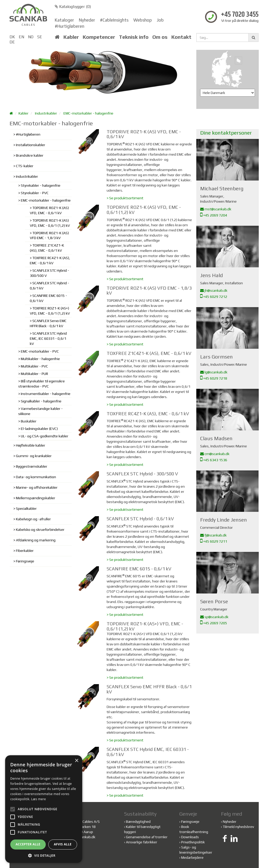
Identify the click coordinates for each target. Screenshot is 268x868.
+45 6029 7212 (214, 297)
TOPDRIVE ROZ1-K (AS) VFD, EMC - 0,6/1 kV (49, 210)
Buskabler (29, 421)
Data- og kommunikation (36, 477)
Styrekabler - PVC (35, 193)
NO (31, 37)
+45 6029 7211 (214, 541)
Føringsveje (25, 561)
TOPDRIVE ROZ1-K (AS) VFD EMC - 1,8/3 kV (49, 235)
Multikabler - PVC (34, 366)
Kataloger (64, 20)
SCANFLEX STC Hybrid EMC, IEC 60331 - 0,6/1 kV (48, 338)
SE (40, 37)
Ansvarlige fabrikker (142, 842)
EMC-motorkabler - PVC (40, 351)
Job (160, 20)
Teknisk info (134, 37)
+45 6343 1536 (214, 460)
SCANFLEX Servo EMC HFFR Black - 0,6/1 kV (48, 323)
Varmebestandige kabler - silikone (40, 411)
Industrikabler (46, 113)
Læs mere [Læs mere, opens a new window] (38, 799)
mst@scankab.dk (216, 209)
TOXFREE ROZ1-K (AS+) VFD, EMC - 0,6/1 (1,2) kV (50, 311)
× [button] (76, 761)
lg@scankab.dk (214, 372)
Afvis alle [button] (63, 844)
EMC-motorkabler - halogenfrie (88, 113)
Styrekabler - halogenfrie (41, 185)
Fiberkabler (25, 551)
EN (21, 37)
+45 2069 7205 (214, 623)
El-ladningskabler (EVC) (39, 429)
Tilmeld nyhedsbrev (238, 827)
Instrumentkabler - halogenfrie (46, 394)
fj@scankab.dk (213, 535)
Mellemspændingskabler (36, 498)
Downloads (190, 837)
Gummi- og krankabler (34, 456)
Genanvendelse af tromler (147, 837)
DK (12, 37)
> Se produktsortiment (125, 198)
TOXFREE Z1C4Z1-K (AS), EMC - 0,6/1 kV (47, 248)
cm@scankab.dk (215, 454)
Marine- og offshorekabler (37, 487)
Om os (160, 37)
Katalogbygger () (73, 7)
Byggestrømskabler (32, 466)
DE (12, 42)
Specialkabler (26, 508)
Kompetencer (99, 37)
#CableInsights (114, 20)
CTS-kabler (25, 166)
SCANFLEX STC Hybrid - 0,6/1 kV (49, 286)
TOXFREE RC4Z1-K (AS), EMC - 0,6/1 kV (50, 260)
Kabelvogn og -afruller (33, 519)
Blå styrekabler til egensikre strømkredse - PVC (41, 384)
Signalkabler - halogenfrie (41, 401)
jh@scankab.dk (214, 290)
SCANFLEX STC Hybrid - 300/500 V (49, 273)
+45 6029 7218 (214, 378)
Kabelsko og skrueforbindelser (40, 530)
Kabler (71, 37)
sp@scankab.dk (214, 617)
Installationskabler (31, 145)
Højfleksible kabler (31, 445)
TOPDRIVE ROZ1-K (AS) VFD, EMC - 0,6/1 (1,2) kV (50, 223)
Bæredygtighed (138, 822)
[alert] (44, 809)
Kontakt (181, 37)
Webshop (143, 20)
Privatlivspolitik (193, 842)
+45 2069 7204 (214, 215)
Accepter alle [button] (28, 844)
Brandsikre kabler (30, 155)
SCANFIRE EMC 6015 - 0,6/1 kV (48, 298)
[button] (44, 855)
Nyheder (87, 20)
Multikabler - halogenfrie (40, 359)
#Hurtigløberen (70, 26)
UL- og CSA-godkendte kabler (45, 436)
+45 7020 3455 (240, 15)
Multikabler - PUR (34, 374)
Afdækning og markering (36, 540)
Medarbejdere (192, 857)
